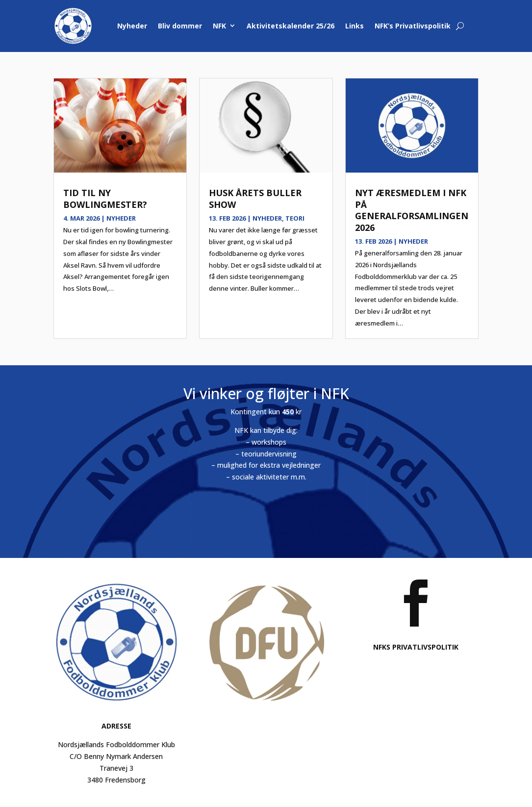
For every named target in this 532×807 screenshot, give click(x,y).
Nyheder (132, 26)
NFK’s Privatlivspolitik (413, 26)
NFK (219, 26)
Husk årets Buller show (255, 198)
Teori (295, 218)
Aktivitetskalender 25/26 (291, 26)
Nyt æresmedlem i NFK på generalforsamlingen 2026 (412, 210)
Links (355, 26)
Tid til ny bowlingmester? (105, 198)
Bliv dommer (180, 26)
